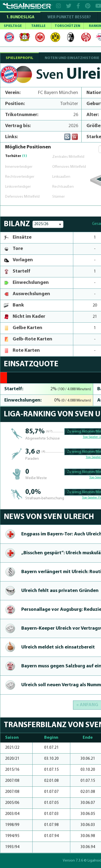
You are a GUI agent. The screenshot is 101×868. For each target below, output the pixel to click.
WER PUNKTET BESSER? (69, 17)
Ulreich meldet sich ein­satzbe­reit (58, 647)
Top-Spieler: (91, 437)
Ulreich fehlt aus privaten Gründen (60, 591)
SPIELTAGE (13, 26)
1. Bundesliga (20, 17)
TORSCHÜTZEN (67, 26)
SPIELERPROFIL (20, 58)
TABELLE (38, 26)
